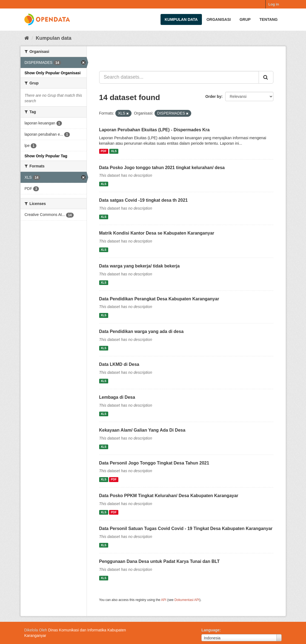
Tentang (269, 19)
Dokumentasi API (187, 600)
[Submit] (266, 77)
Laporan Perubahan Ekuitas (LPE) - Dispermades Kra (155, 130)
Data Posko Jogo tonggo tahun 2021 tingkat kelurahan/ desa (162, 168)
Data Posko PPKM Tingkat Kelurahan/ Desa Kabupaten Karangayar (169, 496)
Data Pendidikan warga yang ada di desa (141, 331)
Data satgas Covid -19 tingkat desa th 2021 (144, 200)
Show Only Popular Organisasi (53, 73)
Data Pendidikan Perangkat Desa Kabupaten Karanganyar (159, 299)
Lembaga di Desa (117, 397)
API (164, 600)
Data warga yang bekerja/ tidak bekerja (139, 266)
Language (210, 630)
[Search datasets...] (179, 77)
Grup (245, 19)
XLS (114, 151)
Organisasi (219, 19)
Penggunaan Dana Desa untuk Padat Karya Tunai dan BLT (159, 561)
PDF (104, 151)
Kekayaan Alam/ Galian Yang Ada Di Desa (142, 430)
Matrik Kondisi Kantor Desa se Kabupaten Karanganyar (157, 233)
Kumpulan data (181, 19)
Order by (213, 96)
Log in (274, 4)
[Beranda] (27, 38)
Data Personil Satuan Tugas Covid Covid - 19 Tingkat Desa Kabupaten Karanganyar (186, 528)
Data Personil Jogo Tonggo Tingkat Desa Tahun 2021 (154, 463)
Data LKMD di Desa (119, 364)
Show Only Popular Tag (46, 156)
